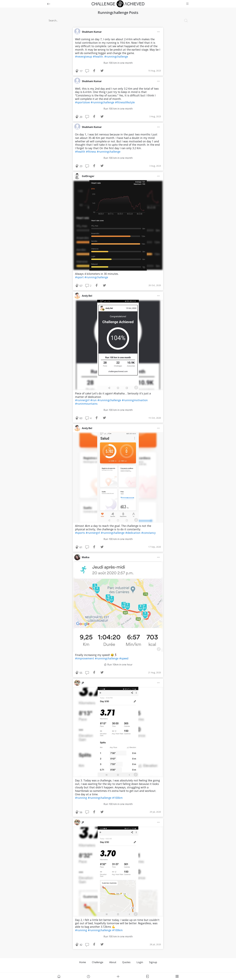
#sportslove (83, 102)
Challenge (98, 962)
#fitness (91, 152)
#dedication (133, 533)
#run (94, 400)
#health (80, 152)
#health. (99, 56)
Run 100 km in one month (118, 63)
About (113, 962)
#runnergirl (83, 400)
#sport (80, 277)
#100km (117, 798)
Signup (153, 962)
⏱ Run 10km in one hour (118, 665)
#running (81, 798)
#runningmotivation (135, 400)
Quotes (126, 962)
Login (140, 962)
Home (83, 962)
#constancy (148, 533)
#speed (124, 658)
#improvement (85, 658)
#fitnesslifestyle (125, 102)
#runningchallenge (116, 56)
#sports (80, 533)
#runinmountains (86, 404)
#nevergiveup (84, 56)
